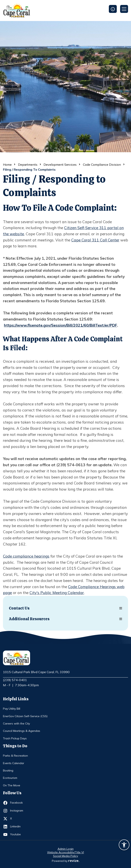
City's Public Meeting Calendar (57, 593)
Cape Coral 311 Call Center (95, 240)
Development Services (60, 165)
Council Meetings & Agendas (22, 731)
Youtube (17, 835)
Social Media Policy (65, 856)
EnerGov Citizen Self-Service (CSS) (25, 716)
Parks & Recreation (15, 756)
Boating (8, 770)
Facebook (17, 803)
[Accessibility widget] (124, 845)
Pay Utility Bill (12, 709)
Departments (28, 165)
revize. (74, 861)
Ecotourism (10, 778)
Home (7, 165)
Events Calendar (14, 763)
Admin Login (66, 849)
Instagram (17, 811)
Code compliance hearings (26, 556)
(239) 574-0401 (15, 680)
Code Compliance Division (102, 165)
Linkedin (17, 827)
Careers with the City (16, 723)
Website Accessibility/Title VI (65, 852)
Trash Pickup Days (15, 738)
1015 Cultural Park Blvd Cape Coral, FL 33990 (36, 672)
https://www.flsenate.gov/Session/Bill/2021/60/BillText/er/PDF (61, 325)
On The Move (12, 785)
